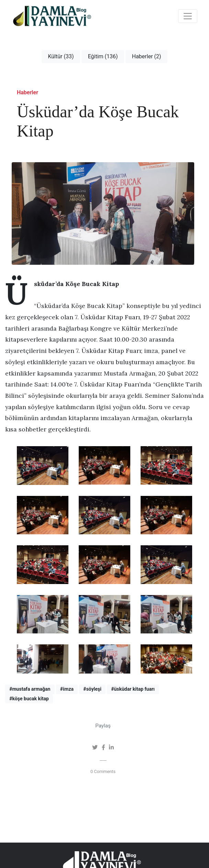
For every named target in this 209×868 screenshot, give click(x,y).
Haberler (27, 92)
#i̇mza (67, 689)
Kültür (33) (61, 56)
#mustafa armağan (30, 689)
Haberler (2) (147, 56)
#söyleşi (92, 689)
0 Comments (103, 771)
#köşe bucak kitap (29, 699)
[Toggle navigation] (188, 16)
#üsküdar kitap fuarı (133, 689)
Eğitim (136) (103, 56)
